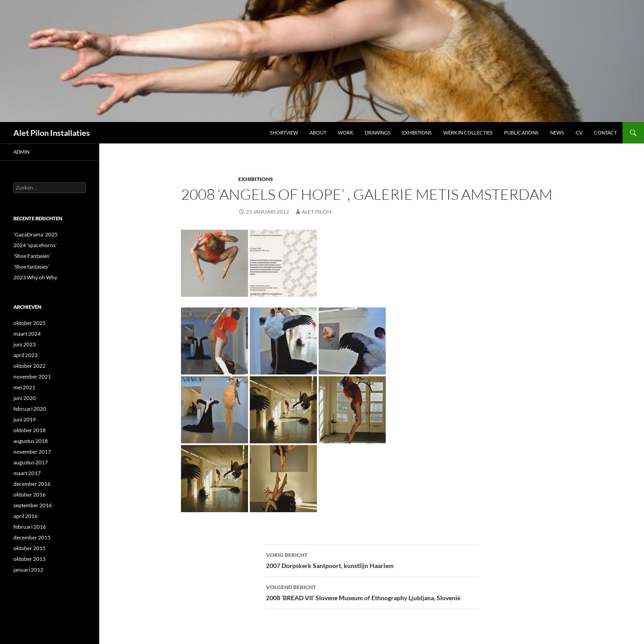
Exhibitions (417, 133)
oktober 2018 (29, 430)
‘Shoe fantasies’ (31, 267)
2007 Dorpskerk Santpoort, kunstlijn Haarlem (372, 560)
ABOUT (318, 133)
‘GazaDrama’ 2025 (36, 234)
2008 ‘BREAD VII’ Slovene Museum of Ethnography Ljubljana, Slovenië (372, 592)
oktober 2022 (29, 366)
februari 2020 (30, 409)
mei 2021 (24, 387)
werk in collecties (468, 133)
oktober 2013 (29, 559)
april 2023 (25, 355)
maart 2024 (27, 334)
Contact (605, 133)
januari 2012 (28, 570)
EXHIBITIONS (256, 179)
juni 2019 (25, 419)
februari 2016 (30, 527)
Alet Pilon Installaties (52, 133)
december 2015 (32, 537)
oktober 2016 (29, 495)
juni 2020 (25, 398)
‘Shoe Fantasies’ (32, 256)
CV (579, 133)
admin (21, 152)
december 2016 (32, 484)
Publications (521, 133)
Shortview (284, 133)
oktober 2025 (29, 323)
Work (345, 133)
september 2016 (33, 505)
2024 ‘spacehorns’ (35, 245)
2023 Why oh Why (35, 277)
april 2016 (25, 516)
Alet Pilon (316, 212)
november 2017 (32, 452)
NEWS (557, 133)
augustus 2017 (31, 462)
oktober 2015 (29, 548)
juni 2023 (25, 344)
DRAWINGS (378, 133)
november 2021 (32, 377)
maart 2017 (27, 473)
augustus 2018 (31, 441)
